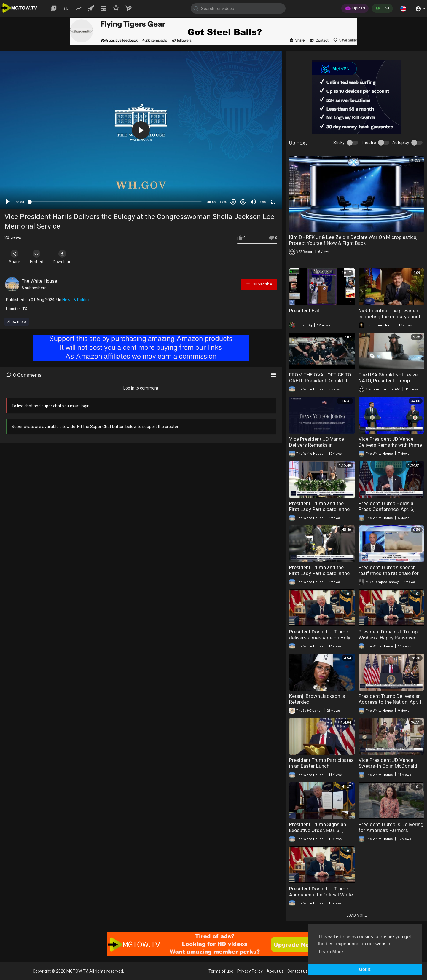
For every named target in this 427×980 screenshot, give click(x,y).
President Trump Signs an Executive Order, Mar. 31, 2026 (318, 830)
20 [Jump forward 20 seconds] (243, 202)
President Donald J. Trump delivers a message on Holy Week (320, 638)
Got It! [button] (365, 969)
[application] (141, 130)
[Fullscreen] (273, 202)
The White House (39, 281)
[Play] (8, 202)
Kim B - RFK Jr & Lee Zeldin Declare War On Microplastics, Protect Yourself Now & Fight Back (353, 240)
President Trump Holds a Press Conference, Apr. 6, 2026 (386, 509)
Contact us (297, 971)
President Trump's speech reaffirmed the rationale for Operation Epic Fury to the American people (389, 576)
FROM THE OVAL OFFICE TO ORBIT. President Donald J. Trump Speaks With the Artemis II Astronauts (320, 384)
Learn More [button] (331, 952)
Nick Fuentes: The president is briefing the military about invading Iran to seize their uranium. (389, 320)
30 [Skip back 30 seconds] (233, 202)
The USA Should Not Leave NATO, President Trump (388, 378)
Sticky (339, 143)
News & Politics (76, 300)
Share (15, 257)
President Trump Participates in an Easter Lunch (321, 763)
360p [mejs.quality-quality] (264, 202)
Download (67, 257)
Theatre (368, 143)
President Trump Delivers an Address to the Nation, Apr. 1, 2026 (391, 702)
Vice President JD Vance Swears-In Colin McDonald (388, 763)
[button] (403, 8)
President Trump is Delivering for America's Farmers (391, 827)
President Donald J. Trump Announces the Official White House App (321, 895)
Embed (39, 257)
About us (275, 971)
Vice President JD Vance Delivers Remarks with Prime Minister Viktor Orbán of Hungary (390, 448)
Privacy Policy (250, 971)
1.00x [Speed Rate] (224, 202)
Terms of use (221, 971)
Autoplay (401, 143)
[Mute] (253, 202)
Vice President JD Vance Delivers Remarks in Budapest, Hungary (317, 445)
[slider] (116, 202)
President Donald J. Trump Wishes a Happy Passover (388, 635)
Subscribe (259, 284)
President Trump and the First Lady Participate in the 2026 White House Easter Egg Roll (319, 512)
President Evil (304, 311)
